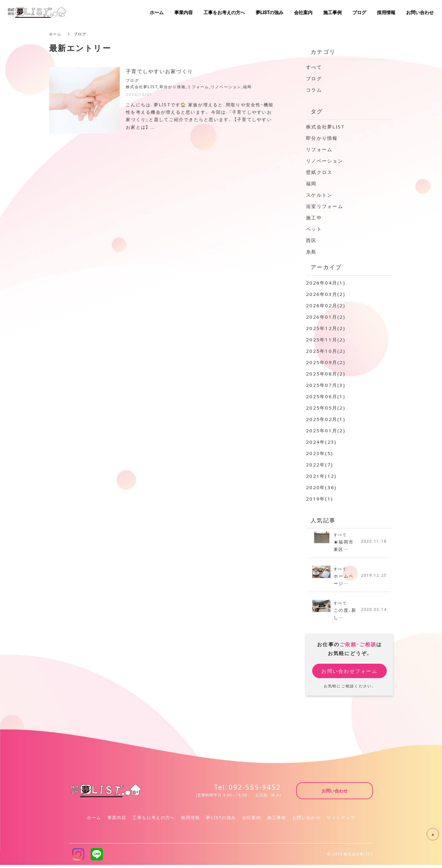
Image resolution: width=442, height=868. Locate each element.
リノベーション (325, 161)
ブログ (314, 78)
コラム (314, 90)
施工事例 (277, 820)
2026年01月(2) (326, 317)
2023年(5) (320, 453)
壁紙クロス (319, 172)
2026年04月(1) (326, 283)
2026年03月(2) (326, 294)
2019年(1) (320, 499)
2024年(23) (321, 442)
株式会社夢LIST (325, 127)
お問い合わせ (306, 820)
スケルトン (319, 195)
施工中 (314, 218)
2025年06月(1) (326, 396)
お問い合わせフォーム (349, 674)
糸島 (311, 252)
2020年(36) (321, 487)
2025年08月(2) (326, 374)
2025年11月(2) (326, 340)
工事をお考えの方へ (154, 820)
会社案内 (252, 820)
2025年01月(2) (326, 430)
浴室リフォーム (325, 206)
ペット (314, 229)
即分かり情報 (322, 138)
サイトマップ (341, 820)
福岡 (311, 183)
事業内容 (117, 820)
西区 (311, 240)
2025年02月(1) (326, 419)
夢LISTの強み (221, 820)
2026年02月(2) (326, 305)
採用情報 (191, 820)
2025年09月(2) (326, 362)
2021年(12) (321, 476)
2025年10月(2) (326, 351)
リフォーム (319, 149)
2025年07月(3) (326, 385)
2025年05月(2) (326, 408)
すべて (314, 67)
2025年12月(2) (326, 328)
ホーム (56, 34)
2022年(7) (320, 465)
